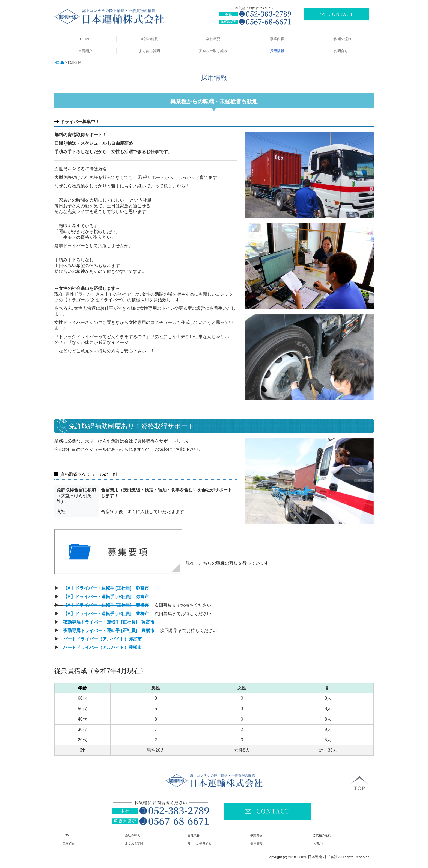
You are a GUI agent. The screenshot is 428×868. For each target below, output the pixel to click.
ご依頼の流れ (341, 39)
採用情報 (277, 51)
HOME (85, 39)
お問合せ (341, 51)
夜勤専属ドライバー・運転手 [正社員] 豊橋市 (109, 631)
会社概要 (213, 39)
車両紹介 (85, 51)
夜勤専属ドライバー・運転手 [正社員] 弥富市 (109, 622)
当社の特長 (149, 39)
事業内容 (277, 39)
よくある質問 (149, 51)
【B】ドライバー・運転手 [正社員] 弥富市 (107, 597)
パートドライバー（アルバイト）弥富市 (103, 639)
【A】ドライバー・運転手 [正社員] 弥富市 (107, 588)
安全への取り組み (213, 51)
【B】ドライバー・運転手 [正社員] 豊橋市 (107, 614)
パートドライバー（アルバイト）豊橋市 (102, 647)
